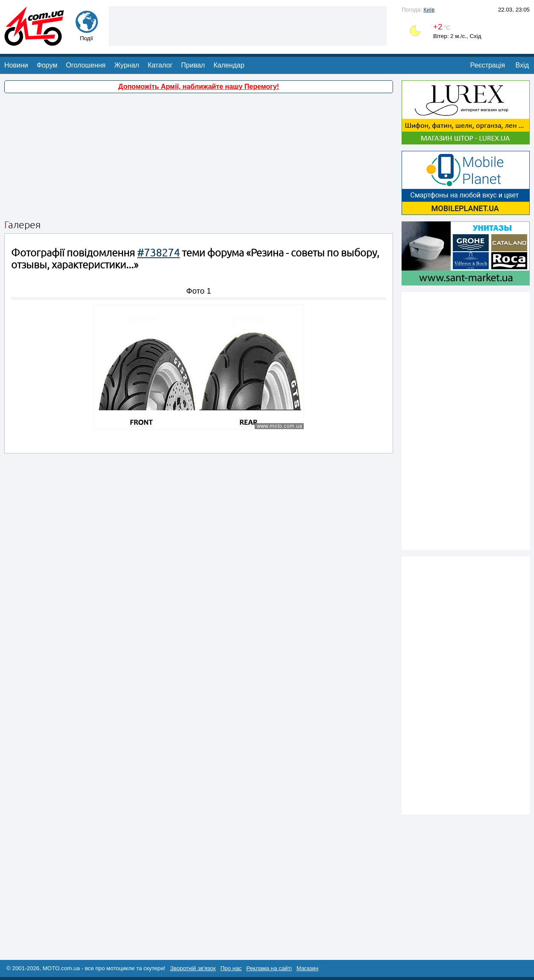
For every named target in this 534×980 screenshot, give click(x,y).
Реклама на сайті (269, 968)
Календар (229, 65)
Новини (16, 65)
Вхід (522, 65)
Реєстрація (488, 65)
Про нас (231, 968)
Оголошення (86, 65)
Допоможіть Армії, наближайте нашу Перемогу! (199, 87)
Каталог (160, 65)
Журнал (126, 65)
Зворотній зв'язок (193, 968)
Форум (47, 65)
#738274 (158, 253)
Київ (429, 10)
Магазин (307, 968)
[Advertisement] (248, 25)
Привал (193, 65)
